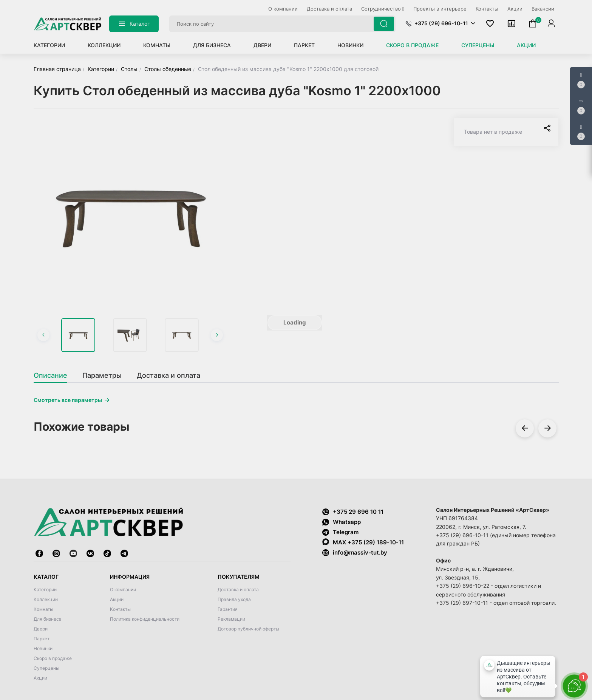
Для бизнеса (212, 45)
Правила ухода (234, 599)
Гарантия (228, 609)
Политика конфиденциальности (145, 619)
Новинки (350, 45)
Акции (526, 45)
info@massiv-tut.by (360, 552)
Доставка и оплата (238, 590)
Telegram (340, 532)
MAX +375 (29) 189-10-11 (363, 542)
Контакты (120, 609)
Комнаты (157, 45)
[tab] (54, 375)
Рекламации (231, 619)
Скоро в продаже (412, 45)
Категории (49, 45)
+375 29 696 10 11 (353, 512)
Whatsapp (342, 522)
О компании (123, 590)
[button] (440, 23)
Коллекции (104, 45)
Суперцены (478, 45)
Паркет (304, 45)
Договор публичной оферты (248, 629)
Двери (262, 45)
